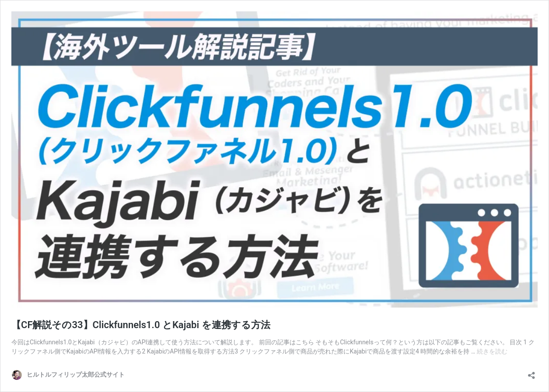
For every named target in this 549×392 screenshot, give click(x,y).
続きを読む (492, 351)
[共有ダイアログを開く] (532, 373)
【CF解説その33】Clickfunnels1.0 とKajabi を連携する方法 (141, 325)
